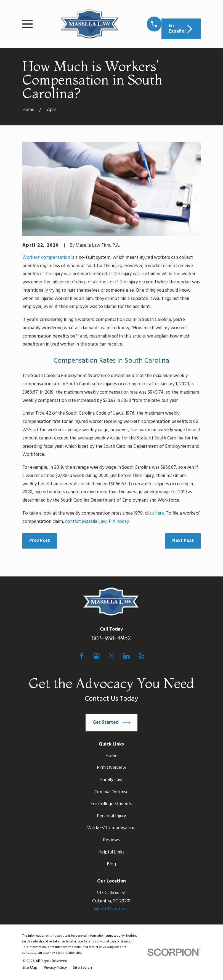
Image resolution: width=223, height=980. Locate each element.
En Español (181, 29)
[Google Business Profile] (97, 656)
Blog (111, 864)
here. (160, 513)
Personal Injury (111, 816)
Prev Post (40, 541)
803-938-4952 (111, 638)
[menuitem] (30, 968)
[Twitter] (112, 656)
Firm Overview (112, 768)
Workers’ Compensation (111, 828)
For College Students (111, 804)
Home (112, 756)
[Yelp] (141, 656)
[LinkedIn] (126, 656)
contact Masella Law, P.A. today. (97, 522)
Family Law (111, 780)
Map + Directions (111, 909)
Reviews (111, 840)
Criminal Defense (112, 792)
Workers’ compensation (46, 258)
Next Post (183, 541)
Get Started (112, 723)
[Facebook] (82, 656)
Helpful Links (111, 852)
